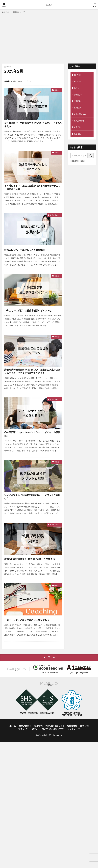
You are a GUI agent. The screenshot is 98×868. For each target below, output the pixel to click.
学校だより (79, 96)
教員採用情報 (80, 124)
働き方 (77, 89)
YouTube (78, 82)
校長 (82, 165)
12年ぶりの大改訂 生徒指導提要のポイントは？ (32, 330)
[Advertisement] (49, 40)
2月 (24, 12)
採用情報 (38, 776)
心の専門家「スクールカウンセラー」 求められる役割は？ (32, 468)
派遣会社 (78, 138)
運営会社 (84, 776)
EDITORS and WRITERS (53, 779)
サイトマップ (74, 779)
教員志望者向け (53, 228)
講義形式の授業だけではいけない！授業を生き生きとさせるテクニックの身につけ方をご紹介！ (32, 399)
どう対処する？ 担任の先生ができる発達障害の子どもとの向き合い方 (32, 195)
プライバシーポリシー (29, 779)
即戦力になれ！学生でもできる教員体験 (32, 264)
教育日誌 (78, 131)
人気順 (15, 81)
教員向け (56, 90)
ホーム (13, 776)
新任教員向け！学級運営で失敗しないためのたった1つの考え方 (32, 126)
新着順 (8, 81)
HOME (7, 12)
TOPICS (78, 75)
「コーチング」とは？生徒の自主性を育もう (32, 666)
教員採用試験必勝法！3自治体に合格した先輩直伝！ (33, 600)
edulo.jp (58, 785)
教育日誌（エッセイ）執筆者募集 (61, 776)
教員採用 (75, 165)
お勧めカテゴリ (27, 81)
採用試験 (78, 103)
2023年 (16, 12)
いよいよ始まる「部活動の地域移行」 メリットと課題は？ (32, 534)
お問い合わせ (25, 776)
